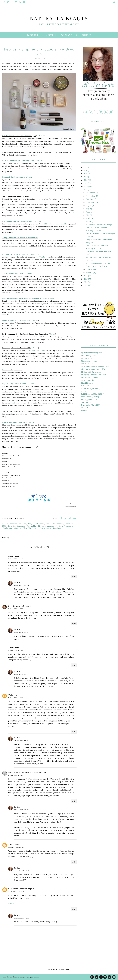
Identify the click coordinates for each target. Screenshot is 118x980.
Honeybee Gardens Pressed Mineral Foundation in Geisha (25, 298)
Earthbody (50, 524)
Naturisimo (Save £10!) (91, 388)
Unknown (13, 695)
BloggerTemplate (34, 977)
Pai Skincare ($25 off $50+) (93, 394)
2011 (86, 285)
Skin (25, 528)
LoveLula (85, 386)
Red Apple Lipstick (89, 400)
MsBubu (12, 904)
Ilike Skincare (87, 383)
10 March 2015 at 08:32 (16, 847)
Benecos (13, 524)
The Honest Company (91, 377)
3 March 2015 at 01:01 (16, 559)
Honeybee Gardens (16, 526)
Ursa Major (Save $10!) (91, 405)
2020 (86, 174)
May (88, 215)
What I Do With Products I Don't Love (55, 224)
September (91, 202)
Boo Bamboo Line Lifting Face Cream (17, 221)
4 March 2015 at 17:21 (21, 674)
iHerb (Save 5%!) (88, 380)
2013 (86, 279)
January (89, 272)
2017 (86, 183)
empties (60, 524)
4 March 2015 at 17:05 (21, 585)
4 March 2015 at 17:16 (21, 632)
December (90, 193)
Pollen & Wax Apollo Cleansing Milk (16, 320)
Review (42, 136)
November (91, 196)
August (89, 205)
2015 (86, 190)
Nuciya (84, 391)
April (88, 218)
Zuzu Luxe (57, 528)
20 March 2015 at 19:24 (16, 892)
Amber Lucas (14, 844)
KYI (27, 526)
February (90, 269)
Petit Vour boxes (35, 180)
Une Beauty (33, 528)
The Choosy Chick (89, 355)
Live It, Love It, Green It (20, 606)
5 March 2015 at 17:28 (16, 698)
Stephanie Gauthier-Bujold (21, 889)
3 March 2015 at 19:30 (16, 609)
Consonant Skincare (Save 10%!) (95, 366)
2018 (86, 180)
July (88, 209)
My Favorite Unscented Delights (100, 225)
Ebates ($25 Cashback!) (91, 372)
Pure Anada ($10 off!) (90, 397)
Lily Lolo (42, 526)
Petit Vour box (41, 257)
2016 (86, 186)
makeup (50, 526)
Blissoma (22, 524)
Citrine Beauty (87, 358)
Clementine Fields (89, 361)
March (89, 221)
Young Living (45, 528)
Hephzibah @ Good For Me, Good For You (27, 772)
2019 (86, 177)
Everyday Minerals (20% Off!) (94, 375)
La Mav (34, 526)
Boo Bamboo (39, 524)
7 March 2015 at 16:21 (21, 741)
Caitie (17, 582)
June (88, 212)
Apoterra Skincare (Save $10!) (94, 353)
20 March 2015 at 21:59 (22, 918)
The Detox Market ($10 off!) (93, 369)
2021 (86, 170)
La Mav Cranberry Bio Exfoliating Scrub (18, 161)
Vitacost (85, 408)
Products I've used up (65, 526)
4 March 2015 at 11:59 (15, 650)
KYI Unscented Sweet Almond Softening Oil (19, 136)
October (90, 199)
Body (30, 524)
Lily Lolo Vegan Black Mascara (14, 384)
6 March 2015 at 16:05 (16, 775)
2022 (86, 167)
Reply (74, 576)
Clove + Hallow (88, 364)
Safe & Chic (86, 402)
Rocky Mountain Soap (12, 528)
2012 (86, 282)
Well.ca (84, 411)
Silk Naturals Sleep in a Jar (35, 351)
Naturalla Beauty (59, 16)
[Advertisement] (98, 432)
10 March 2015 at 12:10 (22, 871)
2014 (86, 276)
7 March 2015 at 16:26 (21, 810)
